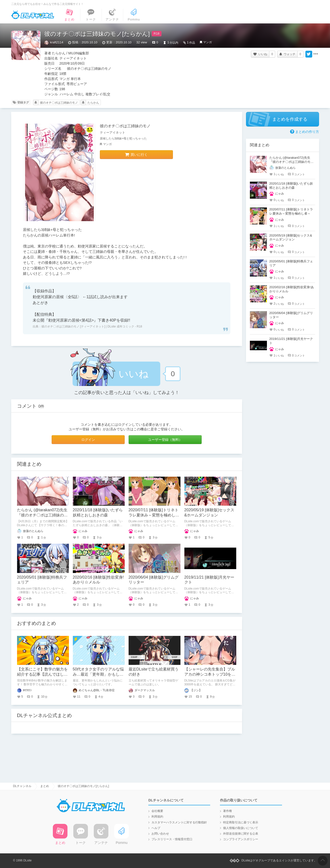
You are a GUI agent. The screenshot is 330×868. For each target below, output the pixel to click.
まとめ (45, 786)
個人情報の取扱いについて (241, 828)
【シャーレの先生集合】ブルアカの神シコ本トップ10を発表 (210, 674)
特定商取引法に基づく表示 (241, 822)
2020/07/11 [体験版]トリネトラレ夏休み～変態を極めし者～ (154, 515)
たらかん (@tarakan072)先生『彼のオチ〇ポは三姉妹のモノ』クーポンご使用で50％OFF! (292, 162)
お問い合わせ (160, 834)
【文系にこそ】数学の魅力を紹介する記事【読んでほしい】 (42, 674)
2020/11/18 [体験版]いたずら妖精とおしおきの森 (291, 186)
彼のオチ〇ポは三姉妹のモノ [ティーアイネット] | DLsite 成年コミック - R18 (92, 326)
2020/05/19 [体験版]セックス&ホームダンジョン (291, 237)
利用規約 (157, 817)
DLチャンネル (33, 15)
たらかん (93, 103)
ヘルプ (156, 828)
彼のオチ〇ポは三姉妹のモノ (59, 103)
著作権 (227, 811)
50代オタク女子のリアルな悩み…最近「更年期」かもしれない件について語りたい (98, 674)
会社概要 (157, 811)
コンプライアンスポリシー (241, 839)
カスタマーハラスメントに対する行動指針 (179, 822)
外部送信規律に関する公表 (241, 834)
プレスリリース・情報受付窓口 (172, 839)
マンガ (207, 42)
